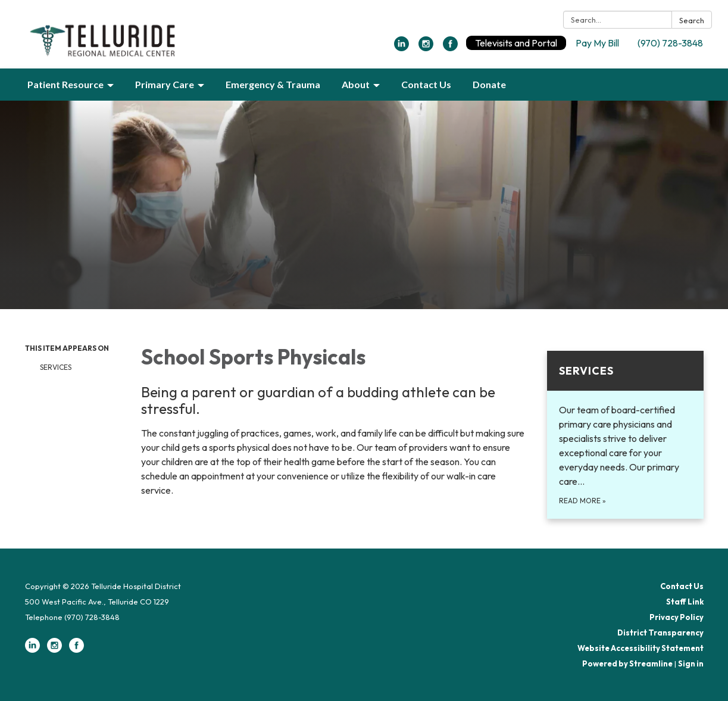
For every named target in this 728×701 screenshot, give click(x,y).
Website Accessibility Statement (640, 648)
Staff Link (685, 602)
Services (56, 367)
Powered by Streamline (627, 663)
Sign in (691, 663)
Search (692, 20)
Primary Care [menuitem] (165, 84)
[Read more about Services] (625, 435)
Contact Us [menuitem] (426, 84)
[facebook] (450, 48)
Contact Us (682, 586)
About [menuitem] (356, 84)
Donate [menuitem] (489, 84)
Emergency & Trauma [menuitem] (273, 84)
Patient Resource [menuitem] (65, 84)
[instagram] (426, 48)
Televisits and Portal (516, 43)
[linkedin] (402, 48)
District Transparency (660, 633)
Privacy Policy (677, 617)
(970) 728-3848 (670, 43)
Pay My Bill (597, 43)
